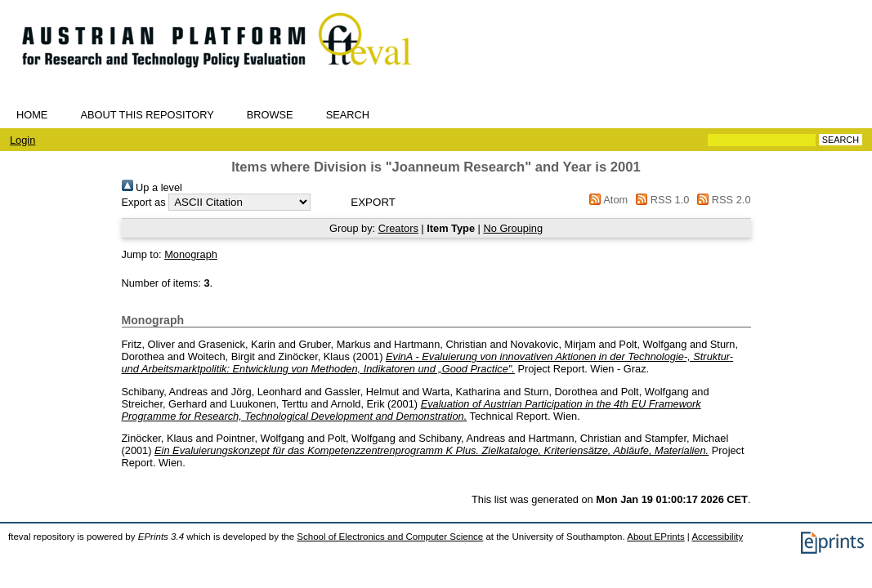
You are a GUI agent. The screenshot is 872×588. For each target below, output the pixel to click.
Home (32, 115)
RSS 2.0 (722, 200)
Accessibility (717, 537)
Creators (398, 228)
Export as (144, 202)
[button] (373, 202)
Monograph (191, 254)
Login (22, 140)
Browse (270, 115)
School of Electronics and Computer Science (390, 537)
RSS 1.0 (660, 200)
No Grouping (513, 228)
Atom (606, 200)
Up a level (152, 187)
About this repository (147, 115)
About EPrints (655, 537)
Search (348, 115)
